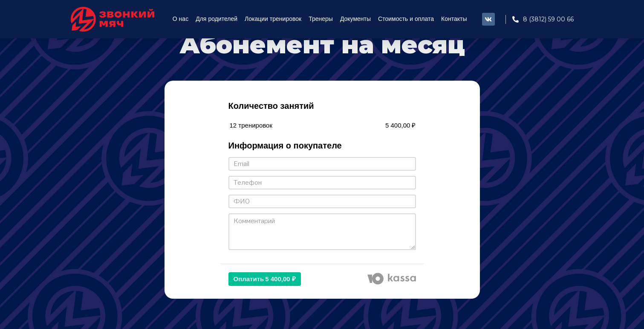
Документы (355, 19)
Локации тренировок (273, 19)
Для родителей (217, 19)
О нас (180, 19)
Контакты (454, 19)
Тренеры (321, 19)
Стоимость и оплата (406, 19)
